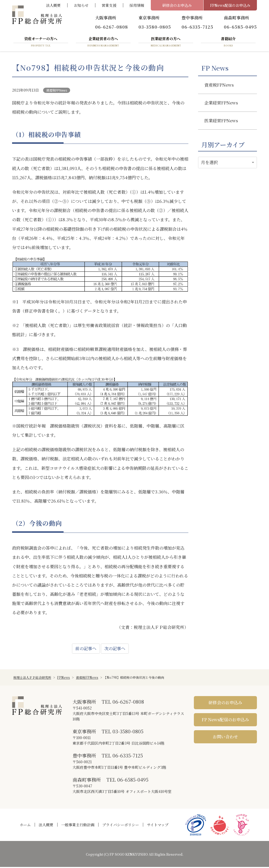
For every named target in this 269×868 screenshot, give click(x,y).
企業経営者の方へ (103, 43)
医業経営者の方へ (166, 43)
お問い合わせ (225, 738)
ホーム (25, 826)
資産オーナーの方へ (41, 43)
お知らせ (81, 5)
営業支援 (109, 5)
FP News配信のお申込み (225, 721)
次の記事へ (115, 649)
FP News (215, 69)
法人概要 (53, 5)
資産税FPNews (57, 91)
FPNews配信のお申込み (230, 5)
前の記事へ (86, 649)
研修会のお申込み (177, 5)
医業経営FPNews (221, 122)
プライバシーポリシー (121, 826)
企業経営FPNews (221, 104)
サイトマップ (158, 826)
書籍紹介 (228, 43)
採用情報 (137, 5)
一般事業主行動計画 (78, 826)
